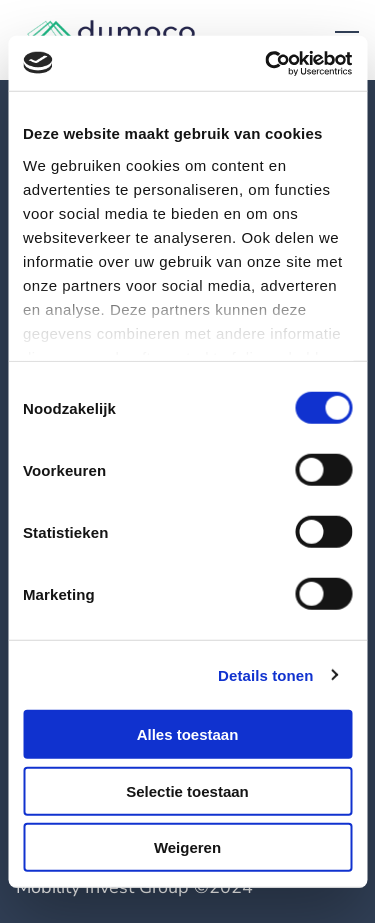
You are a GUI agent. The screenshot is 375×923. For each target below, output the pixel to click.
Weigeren (187, 847)
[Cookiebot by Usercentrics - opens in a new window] (267, 63)
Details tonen (265, 674)
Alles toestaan (188, 734)
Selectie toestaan (187, 790)
